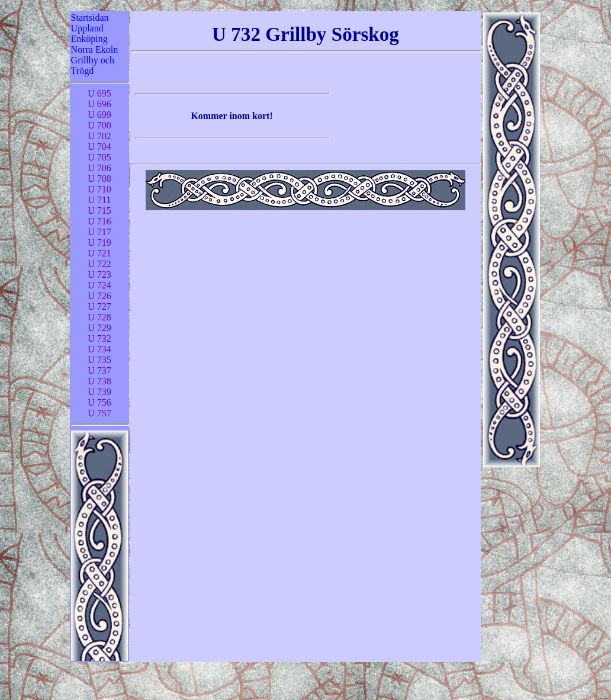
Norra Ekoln (95, 49)
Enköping (89, 39)
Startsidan (90, 17)
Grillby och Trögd (93, 65)
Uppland (87, 28)
